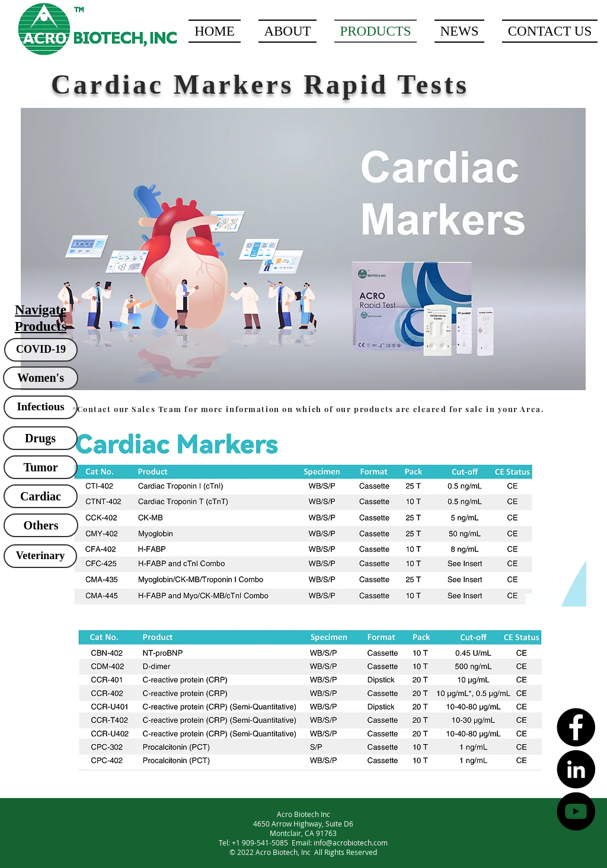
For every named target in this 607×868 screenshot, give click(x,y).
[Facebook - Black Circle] (576, 727)
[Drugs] (40, 438)
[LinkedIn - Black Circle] (576, 769)
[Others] (41, 525)
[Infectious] (41, 407)
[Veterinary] (40, 556)
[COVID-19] (41, 350)
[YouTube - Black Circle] (576, 811)
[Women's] (41, 378)
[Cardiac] (41, 496)
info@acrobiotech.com (351, 843)
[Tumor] (41, 467)
